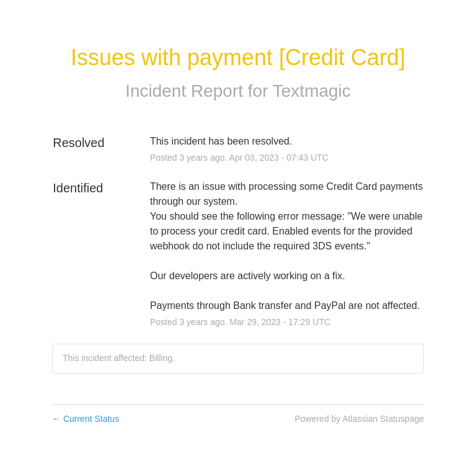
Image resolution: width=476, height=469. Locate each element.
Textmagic (312, 91)
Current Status (86, 419)
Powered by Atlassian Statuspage (359, 419)
